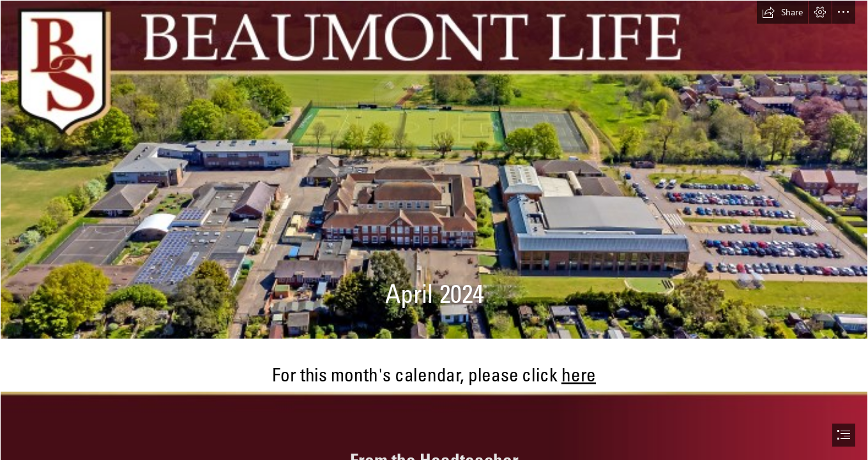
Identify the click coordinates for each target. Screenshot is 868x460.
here (579, 374)
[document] (434, 230)
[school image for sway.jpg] (434, 170)
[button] (782, 12)
